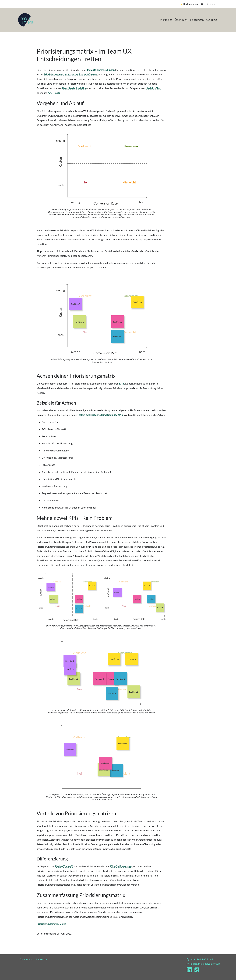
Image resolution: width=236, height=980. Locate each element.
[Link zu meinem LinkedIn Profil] (190, 970)
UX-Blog (211, 20)
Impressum (42, 959)
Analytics (81, 88)
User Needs (68, 88)
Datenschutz (26, 959)
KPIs (122, 383)
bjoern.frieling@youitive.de (205, 964)
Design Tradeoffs (64, 866)
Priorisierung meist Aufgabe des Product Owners (70, 74)
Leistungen (197, 20)
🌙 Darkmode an (189, 4)
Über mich (181, 20)
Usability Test (153, 88)
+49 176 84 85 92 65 (202, 959)
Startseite (166, 20)
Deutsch (208, 4)
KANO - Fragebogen (121, 866)
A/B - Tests (54, 93)
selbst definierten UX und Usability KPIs (101, 415)
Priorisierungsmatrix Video (51, 924)
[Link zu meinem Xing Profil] (197, 970)
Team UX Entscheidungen (101, 70)
